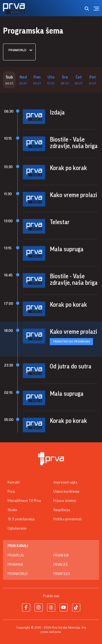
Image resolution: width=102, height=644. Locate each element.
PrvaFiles (62, 574)
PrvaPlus (16, 555)
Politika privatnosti (67, 519)
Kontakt (14, 482)
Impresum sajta (65, 482)
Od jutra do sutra (71, 367)
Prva (11, 492)
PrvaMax (15, 565)
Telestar (60, 222)
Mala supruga (67, 249)
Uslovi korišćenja (66, 492)
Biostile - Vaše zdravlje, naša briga (74, 143)
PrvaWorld (18, 574)
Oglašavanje (17, 528)
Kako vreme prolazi (73, 195)
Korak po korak (68, 168)
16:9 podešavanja (21, 519)
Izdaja (57, 113)
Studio (12, 510)
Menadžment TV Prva (24, 501)
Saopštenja (62, 510)
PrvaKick (61, 555)
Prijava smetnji (65, 501)
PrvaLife (61, 565)
